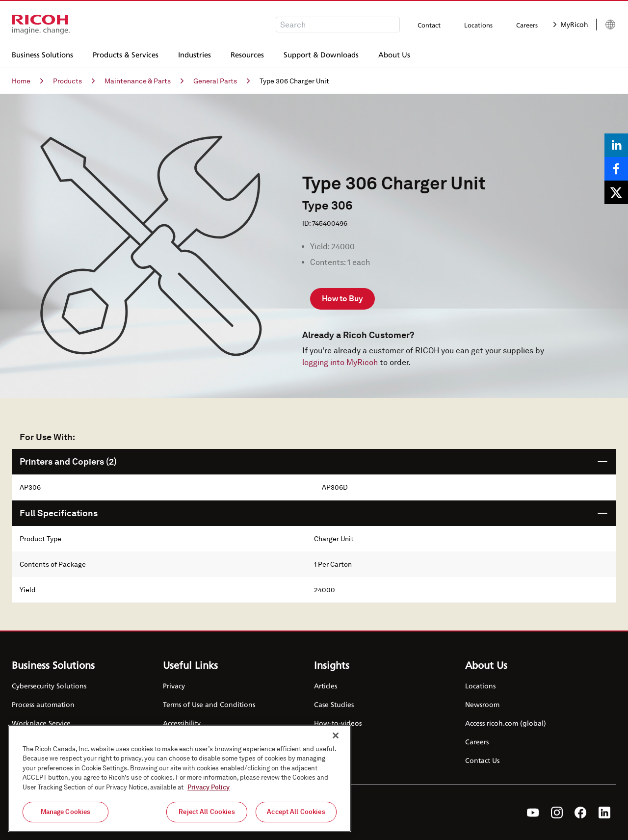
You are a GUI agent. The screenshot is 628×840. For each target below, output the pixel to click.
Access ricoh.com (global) (506, 723)
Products (74, 81)
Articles (326, 686)
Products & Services (126, 53)
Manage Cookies (66, 812)
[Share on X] (616, 192)
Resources (247, 53)
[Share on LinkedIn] (616, 145)
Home (27, 81)
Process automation (43, 704)
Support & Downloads (321, 53)
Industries (195, 53)
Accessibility (182, 723)
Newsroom (482, 704)
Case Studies (334, 704)
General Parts (222, 81)
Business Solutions (42, 53)
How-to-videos (338, 723)
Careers (527, 25)
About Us (394, 53)
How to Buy (342, 299)
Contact (429, 25)
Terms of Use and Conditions (209, 704)
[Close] (336, 735)
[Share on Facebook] (616, 169)
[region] (180, 778)
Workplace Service (41, 723)
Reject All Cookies (207, 812)
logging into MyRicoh (340, 362)
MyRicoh (571, 24)
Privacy (174, 686)
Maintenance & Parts (144, 81)
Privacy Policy (209, 787)
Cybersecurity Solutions (49, 686)
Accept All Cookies (296, 812)
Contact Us (482, 760)
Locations (478, 25)
